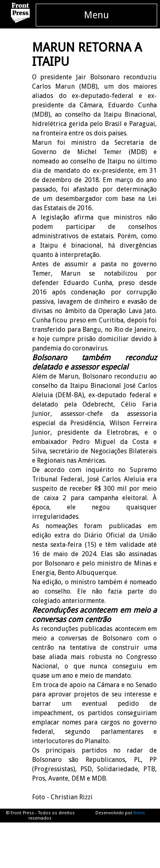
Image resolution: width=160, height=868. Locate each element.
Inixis (139, 813)
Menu (96, 15)
